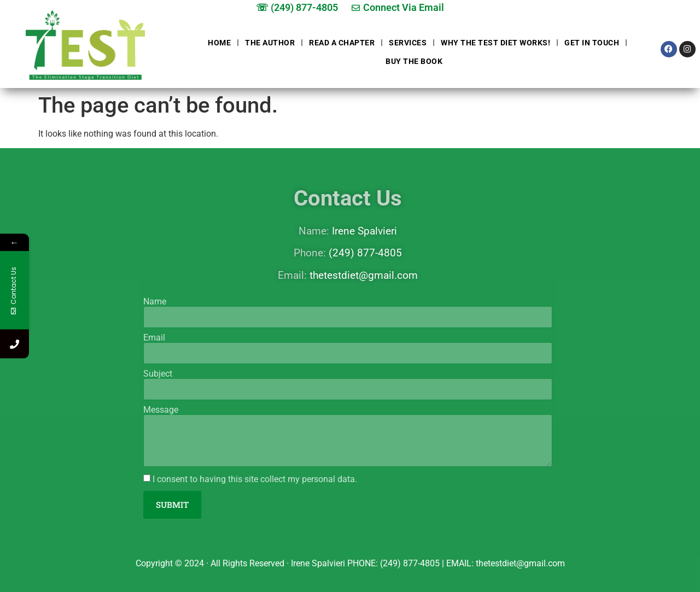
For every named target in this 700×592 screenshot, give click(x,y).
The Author (270, 43)
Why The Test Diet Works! (495, 43)
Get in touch (592, 43)
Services (408, 43)
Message (161, 410)
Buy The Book (414, 61)
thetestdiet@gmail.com (364, 275)
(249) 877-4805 (365, 253)
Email (154, 338)
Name (155, 302)
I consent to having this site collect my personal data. (255, 479)
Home (219, 43)
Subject (158, 374)
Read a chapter (342, 43)
